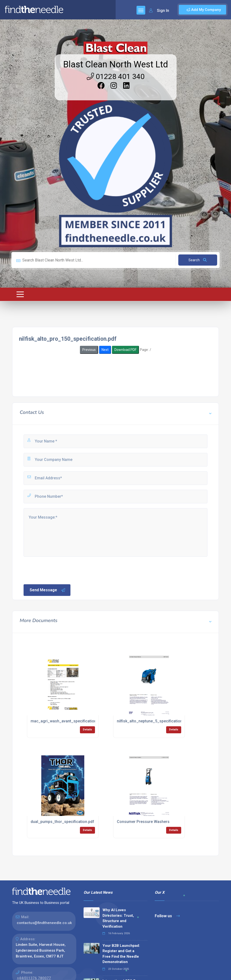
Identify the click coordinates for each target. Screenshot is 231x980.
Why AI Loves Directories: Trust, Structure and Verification (118, 918)
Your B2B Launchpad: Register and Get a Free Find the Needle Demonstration (121, 954)
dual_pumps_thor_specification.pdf (62, 822)
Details (87, 730)
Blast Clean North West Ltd (116, 64)
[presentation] (60, 570)
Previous (89, 350)
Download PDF (125, 350)
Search (198, 260)
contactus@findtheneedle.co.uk (44, 923)
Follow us (167, 916)
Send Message (48, 590)
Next (105, 350)
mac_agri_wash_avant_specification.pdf (67, 721)
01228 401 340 (116, 76)
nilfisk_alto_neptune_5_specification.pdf (153, 721)
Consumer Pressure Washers (143, 822)
